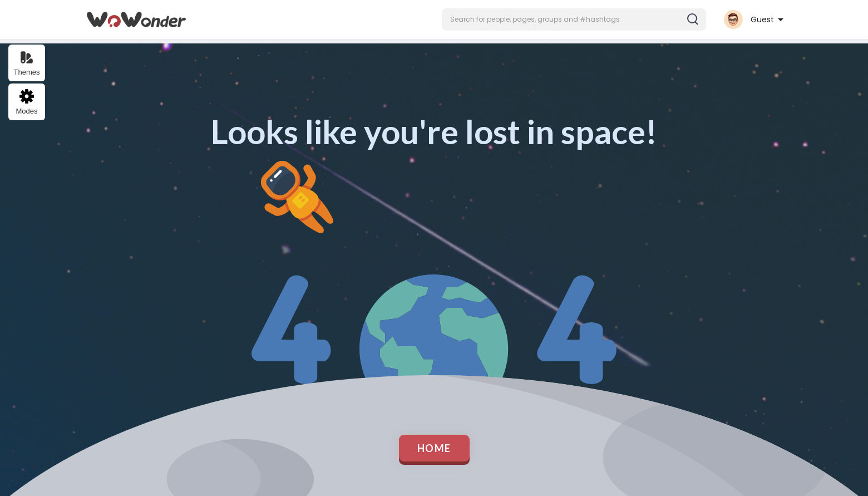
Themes (27, 63)
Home (434, 448)
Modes (26, 102)
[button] (574, 19)
